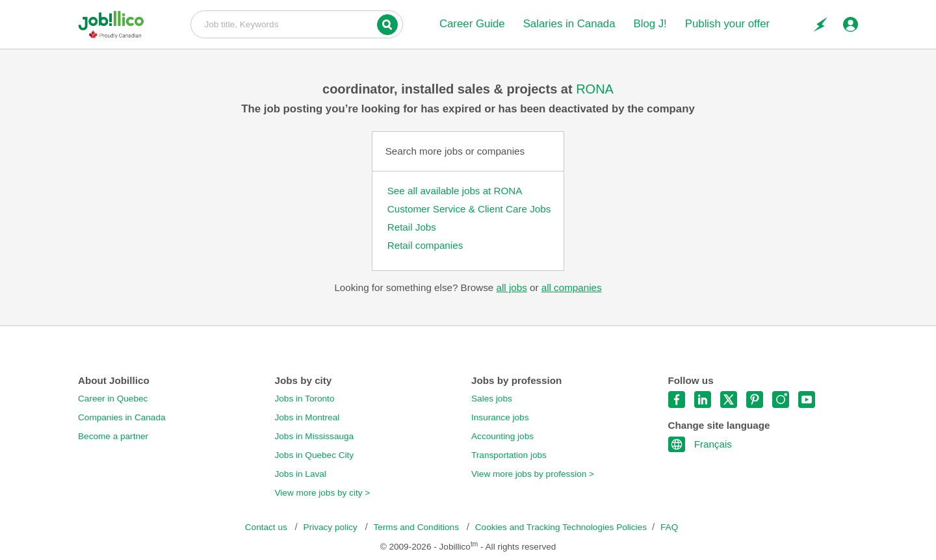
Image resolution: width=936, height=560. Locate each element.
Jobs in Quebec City (315, 455)
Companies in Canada (122, 417)
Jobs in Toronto (305, 399)
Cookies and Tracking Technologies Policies (561, 527)
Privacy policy (332, 527)
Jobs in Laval (301, 474)
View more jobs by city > (323, 493)
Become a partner (113, 436)
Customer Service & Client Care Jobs (469, 209)
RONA (595, 89)
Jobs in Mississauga (315, 436)
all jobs (511, 287)
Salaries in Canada (569, 24)
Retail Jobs (412, 227)
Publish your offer (727, 24)
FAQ (669, 527)
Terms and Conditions (417, 527)
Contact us (267, 527)
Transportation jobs (509, 455)
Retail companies (425, 245)
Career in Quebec (113, 399)
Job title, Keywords (297, 23)
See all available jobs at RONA (455, 191)
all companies (572, 287)
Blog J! (650, 24)
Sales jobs (492, 399)
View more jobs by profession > (533, 474)
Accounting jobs (502, 436)
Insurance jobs (500, 417)
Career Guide (472, 24)
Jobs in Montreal (307, 417)
